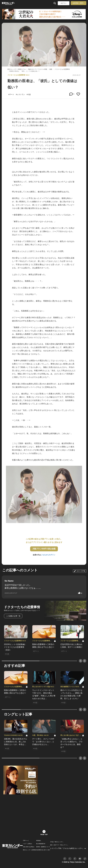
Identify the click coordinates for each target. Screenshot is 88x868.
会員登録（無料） (78, 3)
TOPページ (26, 841)
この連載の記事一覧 (13, 616)
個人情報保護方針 (41, 844)
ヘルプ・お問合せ (27, 844)
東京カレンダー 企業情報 (29, 850)
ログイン (64, 3)
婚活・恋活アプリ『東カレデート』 (59, 845)
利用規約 (38, 841)
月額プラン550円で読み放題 (44, 549)
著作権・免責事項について (43, 847)
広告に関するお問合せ (29, 847)
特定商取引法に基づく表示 (43, 850)
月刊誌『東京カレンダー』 (57, 842)
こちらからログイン (48, 555)
